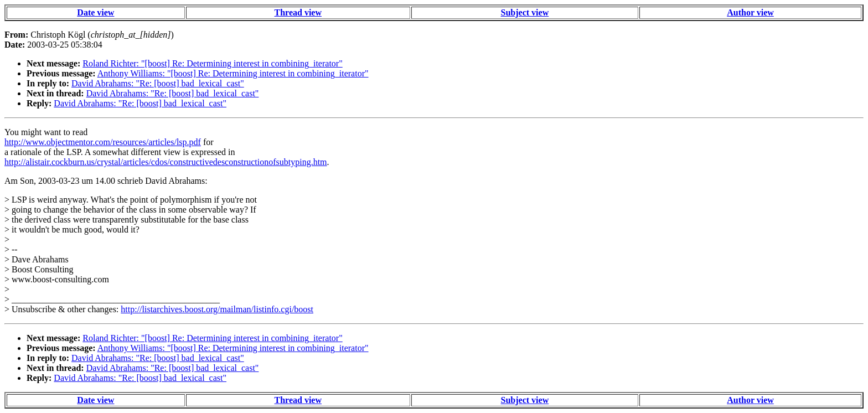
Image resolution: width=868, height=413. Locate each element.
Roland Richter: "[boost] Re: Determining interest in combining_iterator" (212, 63)
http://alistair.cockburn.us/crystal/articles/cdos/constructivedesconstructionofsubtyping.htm (166, 162)
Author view (750, 12)
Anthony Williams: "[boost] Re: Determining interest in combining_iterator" (233, 73)
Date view (95, 12)
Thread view (298, 12)
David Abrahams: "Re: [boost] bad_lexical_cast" (158, 83)
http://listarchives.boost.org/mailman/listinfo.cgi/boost (217, 309)
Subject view (525, 12)
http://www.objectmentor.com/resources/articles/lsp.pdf (103, 142)
